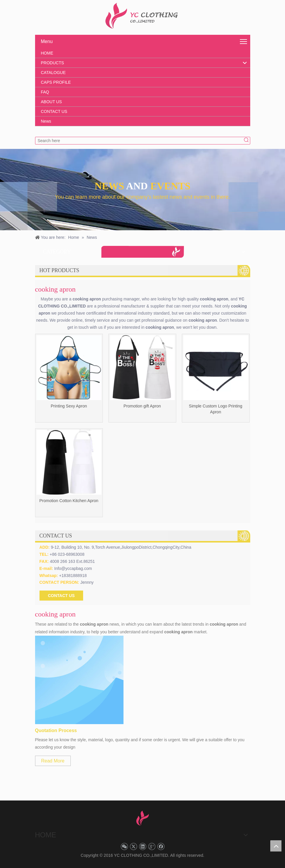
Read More (53, 761)
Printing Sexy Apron (69, 406)
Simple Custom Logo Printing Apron (216, 409)
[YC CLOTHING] (142, 16)
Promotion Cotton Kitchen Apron (69, 501)
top (276, 846)
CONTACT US (61, 596)
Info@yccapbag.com (73, 568)
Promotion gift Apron (142, 406)
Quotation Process (56, 730)
